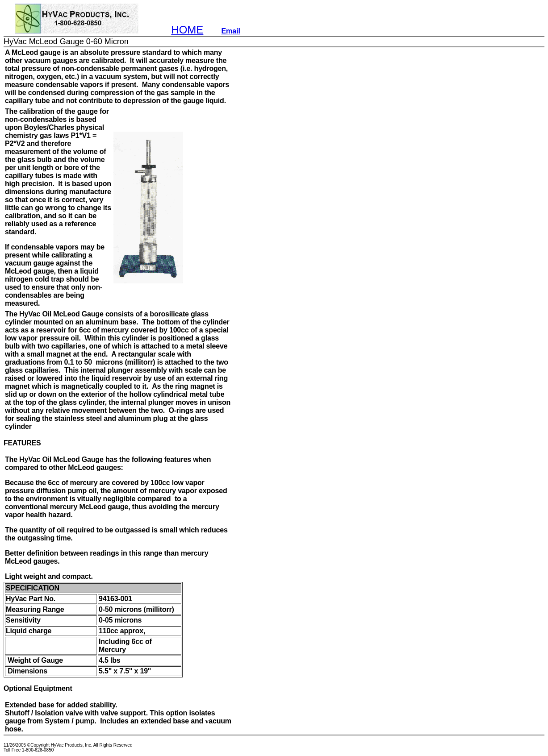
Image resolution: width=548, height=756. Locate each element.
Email (231, 31)
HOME (187, 30)
